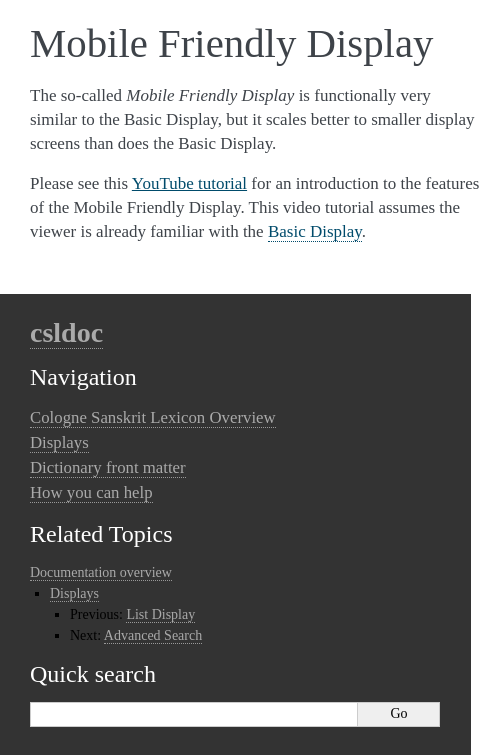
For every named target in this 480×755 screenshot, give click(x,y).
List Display (160, 614)
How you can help (91, 492)
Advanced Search (153, 635)
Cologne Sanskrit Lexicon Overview (153, 417)
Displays (59, 442)
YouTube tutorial (189, 183)
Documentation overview (101, 572)
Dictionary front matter (108, 467)
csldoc (66, 332)
